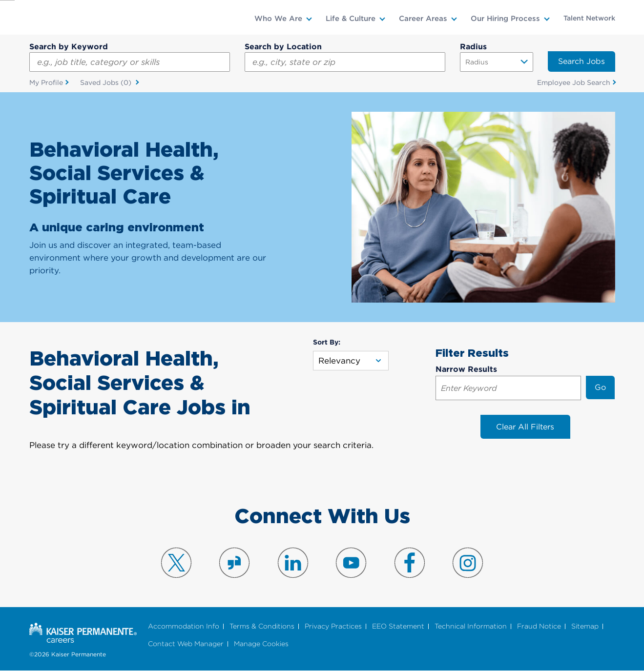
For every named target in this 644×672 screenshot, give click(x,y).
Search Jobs (582, 61)
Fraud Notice (539, 627)
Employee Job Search (574, 82)
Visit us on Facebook (410, 563)
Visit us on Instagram (468, 563)
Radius (473, 47)
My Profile (46, 82)
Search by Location (283, 47)
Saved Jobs (107, 83)
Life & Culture (351, 19)
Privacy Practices (333, 627)
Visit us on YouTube (351, 563)
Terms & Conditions (262, 627)
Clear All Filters (525, 427)
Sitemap (585, 627)
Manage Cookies (261, 644)
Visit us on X (176, 563)
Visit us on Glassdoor (234, 563)
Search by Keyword (69, 47)
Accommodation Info (184, 627)
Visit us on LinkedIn (293, 563)
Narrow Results (466, 370)
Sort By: (327, 342)
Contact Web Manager (186, 644)
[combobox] (345, 62)
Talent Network (589, 18)
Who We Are (278, 19)
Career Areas (423, 19)
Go (600, 388)
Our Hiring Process (505, 19)
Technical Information (471, 627)
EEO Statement (398, 627)
